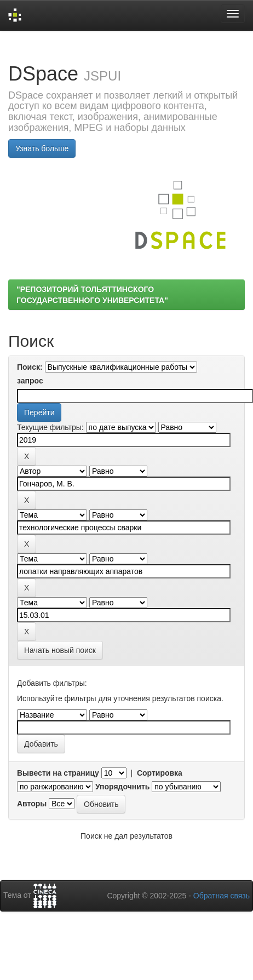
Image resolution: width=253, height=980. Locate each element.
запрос (30, 381)
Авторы (32, 804)
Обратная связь (222, 896)
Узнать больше (42, 148)
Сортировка (160, 773)
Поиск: (30, 367)
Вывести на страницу (58, 773)
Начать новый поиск (60, 650)
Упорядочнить (122, 787)
